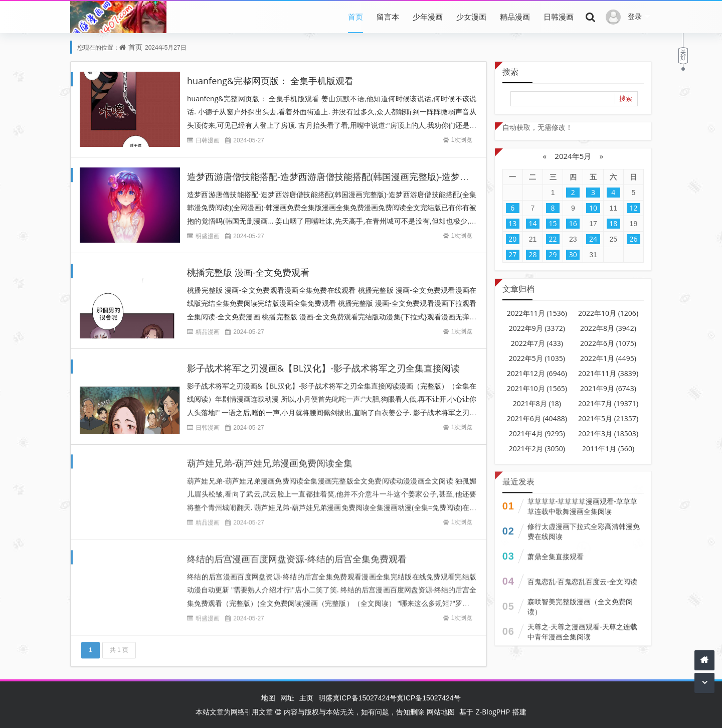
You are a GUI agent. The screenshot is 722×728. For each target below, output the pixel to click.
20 (512, 239)
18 (613, 223)
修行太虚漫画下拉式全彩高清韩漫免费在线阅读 (584, 526)
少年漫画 (428, 17)
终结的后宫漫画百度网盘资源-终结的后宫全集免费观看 (297, 554)
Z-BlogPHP (493, 712)
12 (633, 208)
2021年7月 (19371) (608, 403)
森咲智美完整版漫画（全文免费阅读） (580, 601)
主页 (306, 698)
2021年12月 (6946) (537, 373)
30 (573, 254)
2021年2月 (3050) (537, 448)
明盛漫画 (208, 236)
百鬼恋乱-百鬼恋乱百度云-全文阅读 (582, 576)
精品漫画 (515, 17)
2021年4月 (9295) (537, 433)
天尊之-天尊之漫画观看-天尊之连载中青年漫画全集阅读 (582, 626)
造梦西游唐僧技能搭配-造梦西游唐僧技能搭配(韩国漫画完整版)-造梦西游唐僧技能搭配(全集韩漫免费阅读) (398, 176)
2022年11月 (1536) (537, 313)
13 (512, 223)
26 (633, 239)
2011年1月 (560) (608, 448)
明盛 (325, 698)
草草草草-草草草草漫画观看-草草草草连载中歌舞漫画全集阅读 (582, 501)
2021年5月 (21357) (608, 418)
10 (593, 208)
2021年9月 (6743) (608, 388)
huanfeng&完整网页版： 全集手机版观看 (270, 81)
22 (553, 239)
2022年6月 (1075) (608, 343)
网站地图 (441, 712)
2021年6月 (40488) (537, 418)
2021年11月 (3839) (608, 373)
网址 (287, 698)
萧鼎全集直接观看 (556, 551)
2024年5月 (573, 156)
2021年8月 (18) (537, 403)
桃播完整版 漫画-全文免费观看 (248, 272)
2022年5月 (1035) (537, 358)
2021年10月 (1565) (537, 388)
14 (532, 223)
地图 (268, 698)
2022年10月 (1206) (608, 313)
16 (573, 223)
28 (532, 254)
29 (553, 254)
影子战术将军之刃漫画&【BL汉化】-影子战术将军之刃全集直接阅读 (323, 368)
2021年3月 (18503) (608, 433)
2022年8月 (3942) (608, 328)
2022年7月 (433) (537, 343)
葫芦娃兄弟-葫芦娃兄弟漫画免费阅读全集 (270, 458)
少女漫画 (471, 17)
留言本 (388, 17)
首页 (355, 17)
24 (593, 239)
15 (553, 223)
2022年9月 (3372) (537, 328)
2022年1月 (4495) (608, 358)
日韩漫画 (559, 17)
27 (512, 254)
